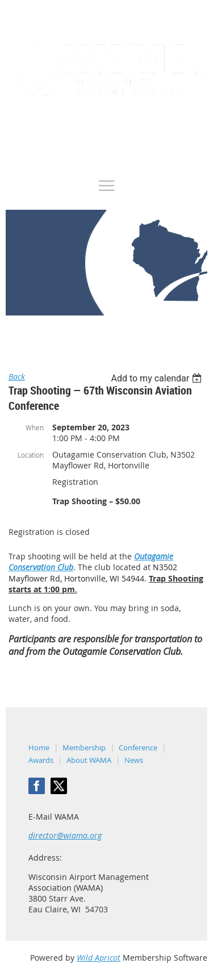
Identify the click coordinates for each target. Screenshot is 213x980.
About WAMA (89, 760)
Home (16, 334)
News (134, 760)
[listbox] (158, 378)
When (35, 427)
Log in (196, 136)
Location (31, 455)
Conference (138, 748)
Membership (84, 748)
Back (17, 377)
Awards (41, 760)
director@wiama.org (65, 835)
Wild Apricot (99, 958)
